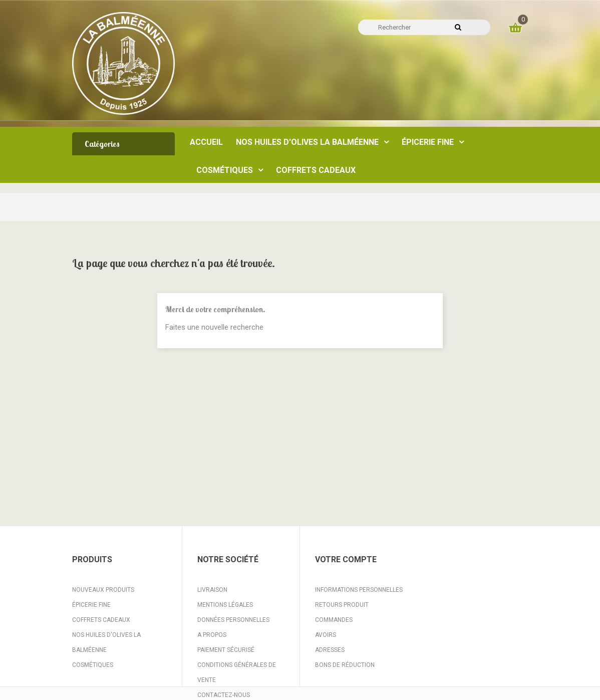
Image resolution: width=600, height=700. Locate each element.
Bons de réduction (345, 665)
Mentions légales (225, 605)
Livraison (212, 590)
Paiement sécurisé (226, 650)
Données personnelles (233, 620)
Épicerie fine (91, 605)
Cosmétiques (93, 665)
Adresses (330, 650)
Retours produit (342, 605)
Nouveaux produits (103, 590)
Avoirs (326, 635)
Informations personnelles (359, 590)
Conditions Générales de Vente (237, 672)
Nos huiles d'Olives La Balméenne (106, 642)
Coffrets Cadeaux (101, 620)
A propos (212, 635)
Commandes (334, 620)
